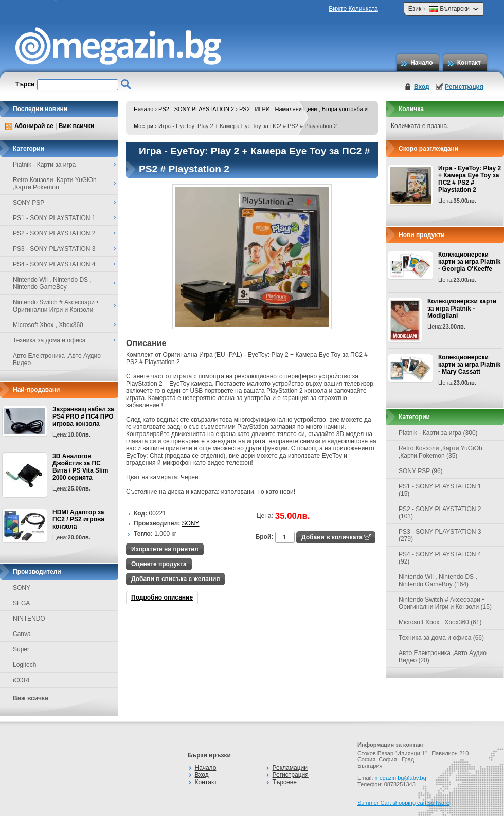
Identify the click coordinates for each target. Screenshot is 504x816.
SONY (22, 588)
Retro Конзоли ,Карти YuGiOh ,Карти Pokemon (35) (440, 452)
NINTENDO (29, 619)
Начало (421, 63)
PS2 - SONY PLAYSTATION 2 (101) (440, 513)
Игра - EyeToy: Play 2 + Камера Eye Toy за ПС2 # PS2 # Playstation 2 (470, 179)
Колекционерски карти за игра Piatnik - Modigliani (462, 309)
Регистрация (464, 87)
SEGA (21, 603)
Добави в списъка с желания (175, 579)
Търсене (285, 782)
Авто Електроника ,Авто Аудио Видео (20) (443, 657)
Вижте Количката (353, 9)
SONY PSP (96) (421, 471)
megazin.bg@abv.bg (401, 778)
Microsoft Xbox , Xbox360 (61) (440, 622)
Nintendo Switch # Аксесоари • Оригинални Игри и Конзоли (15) (445, 603)
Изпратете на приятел (165, 549)
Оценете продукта (159, 564)
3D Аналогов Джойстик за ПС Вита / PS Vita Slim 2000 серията (80, 467)
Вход (422, 87)
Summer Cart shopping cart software (403, 803)
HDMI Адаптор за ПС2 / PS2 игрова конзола (78, 519)
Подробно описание (162, 597)
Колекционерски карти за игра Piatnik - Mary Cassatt (469, 365)
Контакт (469, 63)
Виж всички (76, 126)
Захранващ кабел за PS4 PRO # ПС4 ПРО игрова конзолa (83, 416)
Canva (22, 634)
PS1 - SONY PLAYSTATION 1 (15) (440, 490)
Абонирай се (34, 126)
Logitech (24, 665)
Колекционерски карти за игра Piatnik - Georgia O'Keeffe (469, 262)
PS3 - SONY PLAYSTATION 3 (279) (440, 535)
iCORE (22, 680)
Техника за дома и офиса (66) (441, 638)
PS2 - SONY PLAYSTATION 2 (196, 109)
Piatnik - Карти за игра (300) (438, 433)
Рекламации (290, 768)
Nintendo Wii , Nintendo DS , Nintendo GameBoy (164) (438, 581)
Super (21, 649)
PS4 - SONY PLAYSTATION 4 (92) (440, 558)
